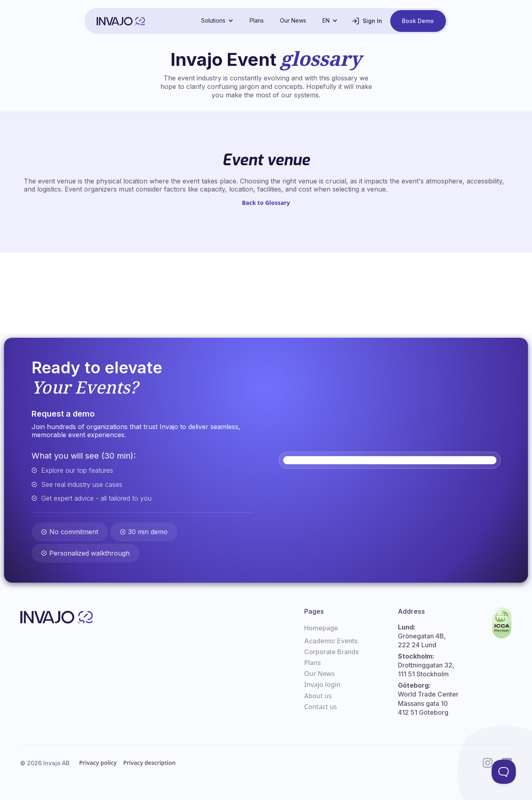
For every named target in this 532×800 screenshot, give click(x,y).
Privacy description (149, 763)
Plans (257, 20)
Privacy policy (98, 763)
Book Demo (418, 21)
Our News (293, 20)
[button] (217, 21)
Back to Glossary (266, 203)
